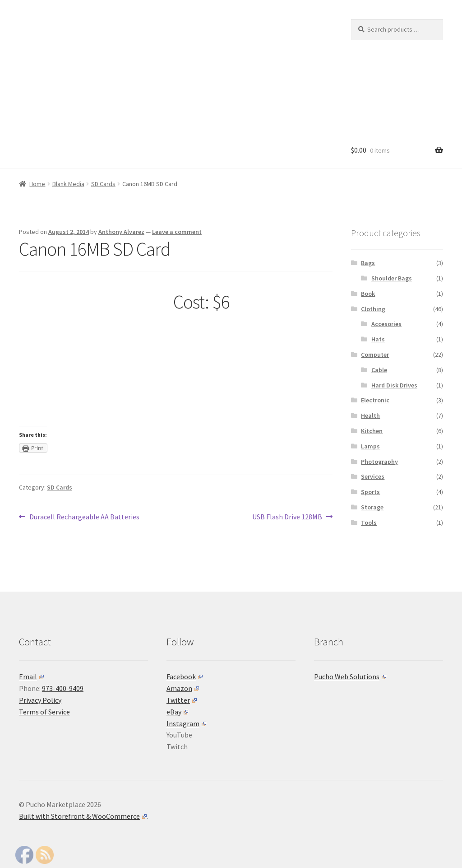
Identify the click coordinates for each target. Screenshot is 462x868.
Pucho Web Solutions (350, 677)
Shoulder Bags (392, 278)
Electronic (375, 400)
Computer (375, 355)
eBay (177, 712)
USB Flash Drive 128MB (287, 517)
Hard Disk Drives (394, 385)
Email (31, 677)
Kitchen (372, 431)
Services (373, 476)
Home (37, 184)
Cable (379, 370)
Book (368, 294)
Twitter (182, 700)
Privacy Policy (40, 700)
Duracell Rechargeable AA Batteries (84, 517)
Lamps (370, 446)
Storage (372, 507)
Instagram (186, 723)
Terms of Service (44, 712)
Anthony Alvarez (121, 232)
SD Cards (103, 184)
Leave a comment (177, 232)
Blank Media (68, 184)
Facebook (185, 677)
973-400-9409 (63, 688)
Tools (369, 523)
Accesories (386, 324)
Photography (379, 462)
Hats (378, 339)
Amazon (183, 688)
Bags (368, 263)
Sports (370, 492)
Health (370, 415)
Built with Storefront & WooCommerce (83, 816)
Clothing (373, 309)
